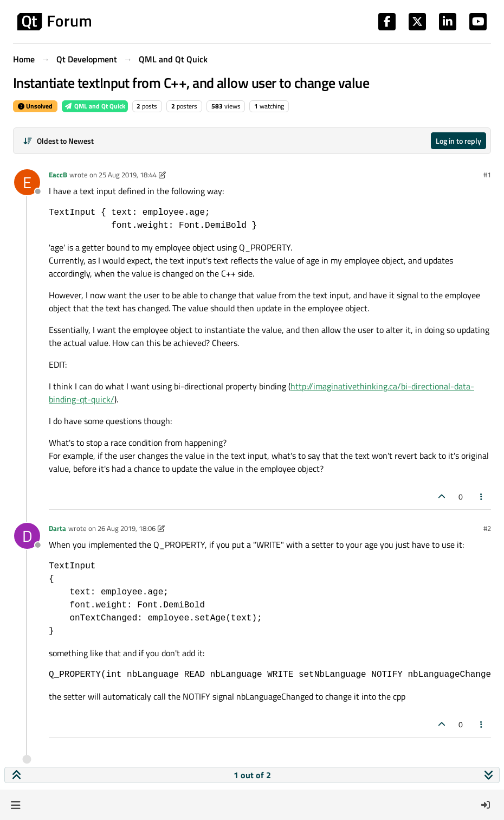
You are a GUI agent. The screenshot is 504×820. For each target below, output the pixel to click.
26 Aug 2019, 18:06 (127, 528)
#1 (487, 175)
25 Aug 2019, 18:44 (128, 175)
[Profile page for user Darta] (27, 536)
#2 (487, 528)
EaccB (58, 175)
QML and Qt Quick (95, 106)
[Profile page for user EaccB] (27, 182)
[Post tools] (482, 497)
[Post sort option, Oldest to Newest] (58, 141)
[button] (15, 805)
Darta (57, 528)
